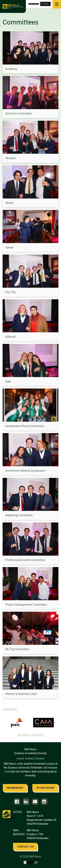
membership (15, 788)
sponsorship (45, 788)
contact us (25, 847)
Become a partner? (31, 735)
